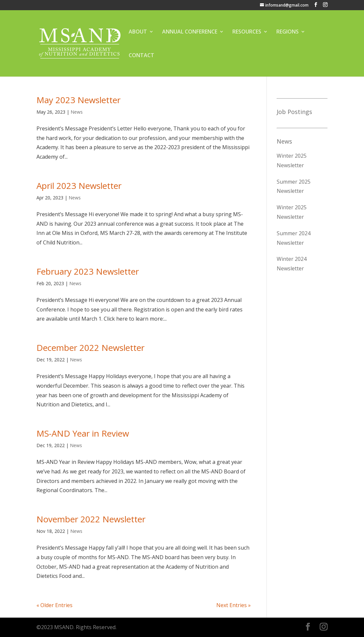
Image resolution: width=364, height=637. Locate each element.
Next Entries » (234, 605)
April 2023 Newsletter (79, 186)
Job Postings (294, 112)
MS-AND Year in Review (83, 433)
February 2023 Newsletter (88, 271)
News (77, 112)
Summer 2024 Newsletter (294, 238)
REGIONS (288, 32)
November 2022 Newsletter (91, 519)
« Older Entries (54, 605)
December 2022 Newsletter (90, 348)
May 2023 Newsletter (78, 100)
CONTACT (141, 56)
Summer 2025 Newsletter (294, 186)
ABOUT (138, 32)
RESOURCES (247, 32)
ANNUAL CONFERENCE (190, 32)
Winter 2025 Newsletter (292, 160)
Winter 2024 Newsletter (292, 264)
